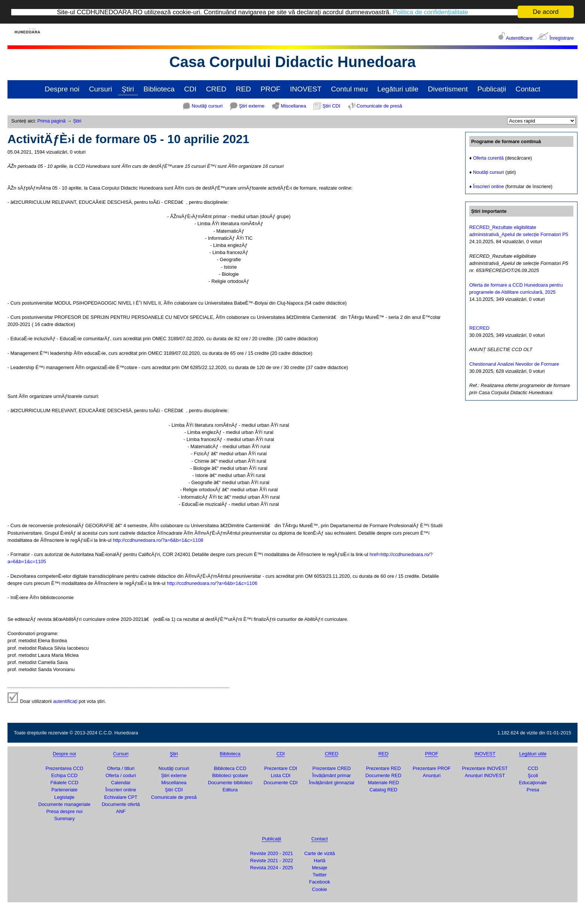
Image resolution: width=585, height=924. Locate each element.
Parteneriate (64, 790)
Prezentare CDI (281, 768)
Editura (230, 790)
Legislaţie (64, 797)
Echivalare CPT (121, 797)
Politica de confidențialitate (431, 12)
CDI (190, 89)
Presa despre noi (65, 811)
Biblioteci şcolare (230, 775)
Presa (533, 790)
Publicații (492, 89)
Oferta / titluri (121, 768)
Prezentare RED (383, 768)
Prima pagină (51, 121)
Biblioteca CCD (230, 768)
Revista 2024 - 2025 (272, 868)
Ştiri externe (252, 106)
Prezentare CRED (331, 768)
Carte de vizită (319, 853)
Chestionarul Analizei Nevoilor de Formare (514, 364)
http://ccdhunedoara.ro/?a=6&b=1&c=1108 (158, 540)
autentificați (65, 701)
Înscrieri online (489, 186)
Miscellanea (294, 106)
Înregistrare (562, 38)
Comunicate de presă (379, 106)
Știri (77, 121)
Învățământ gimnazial (332, 783)
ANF (121, 811)
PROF (271, 89)
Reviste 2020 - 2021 (272, 853)
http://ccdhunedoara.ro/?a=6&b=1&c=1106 (212, 583)
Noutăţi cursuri (207, 106)
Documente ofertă (121, 804)
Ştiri (128, 89)
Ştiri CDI (331, 106)
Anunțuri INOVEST (485, 775)
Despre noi (62, 89)
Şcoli (533, 775)
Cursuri (100, 89)
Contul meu (349, 89)
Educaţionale (533, 783)
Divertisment (448, 89)
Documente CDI (281, 783)
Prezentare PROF (432, 768)
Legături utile (398, 89)
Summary (65, 819)
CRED (216, 89)
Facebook (319, 882)
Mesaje (320, 868)
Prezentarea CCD (64, 768)
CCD (533, 768)
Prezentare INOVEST (485, 768)
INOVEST (306, 89)
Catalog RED (383, 790)
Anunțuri (432, 775)
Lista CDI (281, 775)
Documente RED (384, 775)
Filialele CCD (65, 783)
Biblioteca (159, 89)
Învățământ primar (332, 775)
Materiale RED (383, 783)
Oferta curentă (488, 158)
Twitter (319, 875)
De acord (546, 12)
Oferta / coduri (121, 775)
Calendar (121, 783)
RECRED (479, 328)
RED (244, 89)
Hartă (320, 860)
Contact (528, 89)
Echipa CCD (64, 775)
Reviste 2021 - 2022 (272, 860)
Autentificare (519, 38)
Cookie (319, 889)
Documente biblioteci (230, 783)
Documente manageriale (64, 804)
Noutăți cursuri (489, 172)
